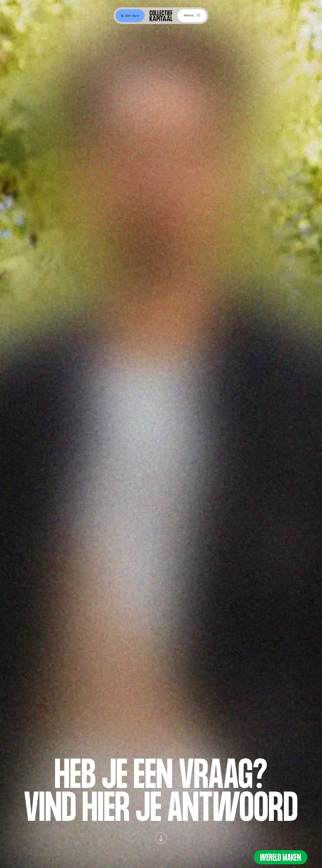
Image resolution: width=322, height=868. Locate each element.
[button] (192, 16)
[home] (161, 16)
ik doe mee (130, 15)
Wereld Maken (281, 859)
